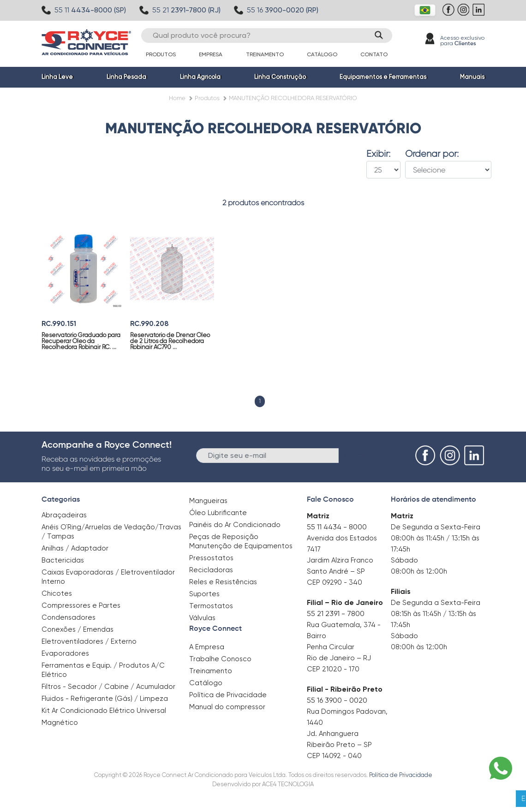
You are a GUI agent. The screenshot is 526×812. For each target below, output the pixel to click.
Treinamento (265, 54)
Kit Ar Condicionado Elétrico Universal (104, 711)
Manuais (472, 77)
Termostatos (211, 606)
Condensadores (69, 617)
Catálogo (322, 54)
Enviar (354, 455)
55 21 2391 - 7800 (336, 613)
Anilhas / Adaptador (75, 548)
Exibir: (378, 154)
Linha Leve (57, 77)
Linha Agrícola (200, 77)
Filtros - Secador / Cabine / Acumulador (108, 687)
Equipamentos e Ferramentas (383, 77)
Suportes (204, 594)
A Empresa (207, 647)
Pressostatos (211, 558)
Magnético (60, 720)
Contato (374, 54)
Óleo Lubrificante (218, 513)
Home (177, 98)
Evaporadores (65, 653)
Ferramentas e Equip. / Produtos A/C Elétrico (103, 670)
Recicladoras (211, 570)
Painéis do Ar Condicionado (235, 525)
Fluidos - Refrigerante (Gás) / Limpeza (105, 699)
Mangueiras (208, 501)
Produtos (161, 54)
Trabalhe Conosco (220, 659)
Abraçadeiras (64, 515)
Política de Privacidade (228, 695)
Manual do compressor (227, 707)
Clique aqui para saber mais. (390, 798)
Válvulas (202, 618)
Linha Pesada (126, 77)
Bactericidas (63, 560)
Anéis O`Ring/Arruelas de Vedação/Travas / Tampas (111, 532)
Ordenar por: (432, 154)
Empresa (211, 54)
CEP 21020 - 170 (333, 669)
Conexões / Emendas (78, 629)
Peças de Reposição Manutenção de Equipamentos (241, 541)
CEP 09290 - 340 (335, 582)
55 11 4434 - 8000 (337, 527)
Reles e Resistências (223, 582)
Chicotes (57, 593)
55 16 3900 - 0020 (337, 700)
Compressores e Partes (81, 605)
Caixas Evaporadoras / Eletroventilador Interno (108, 577)
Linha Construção (280, 77)
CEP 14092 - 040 (334, 756)
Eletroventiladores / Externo (89, 641)
